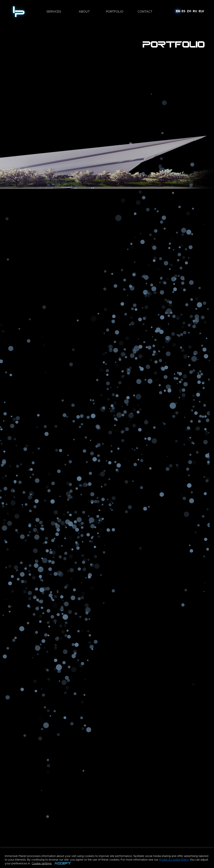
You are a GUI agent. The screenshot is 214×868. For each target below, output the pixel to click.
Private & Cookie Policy (174, 860)
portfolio (115, 12)
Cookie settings (42, 864)
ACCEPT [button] (63, 864)
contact (145, 12)
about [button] (84, 12)
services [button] (54, 12)
